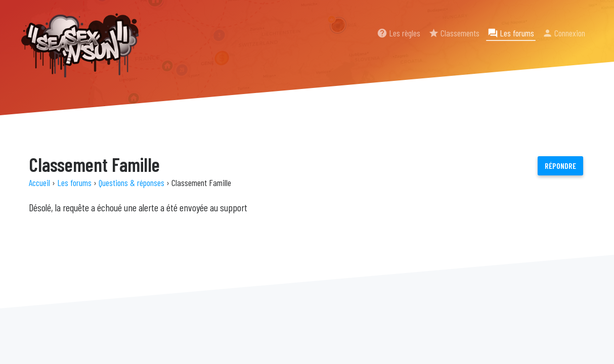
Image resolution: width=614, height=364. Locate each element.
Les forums (511, 33)
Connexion (564, 33)
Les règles (399, 33)
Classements (454, 33)
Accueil (39, 183)
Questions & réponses (131, 183)
